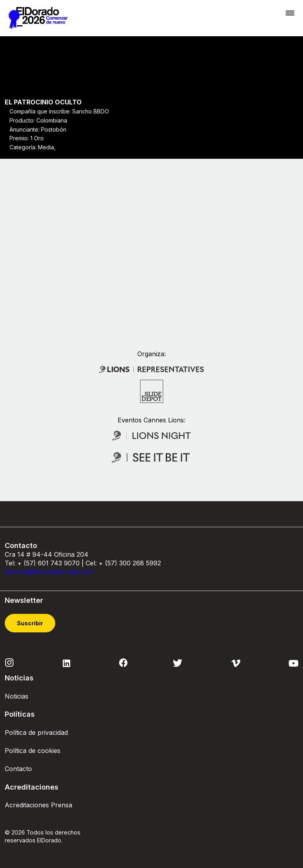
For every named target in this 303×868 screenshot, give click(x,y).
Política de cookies (33, 751)
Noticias (17, 696)
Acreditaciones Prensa (38, 805)
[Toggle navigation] (290, 13)
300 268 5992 (140, 563)
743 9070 (65, 563)
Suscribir (30, 624)
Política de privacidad (36, 732)
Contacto (18, 769)
